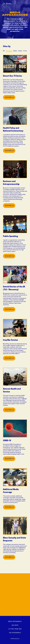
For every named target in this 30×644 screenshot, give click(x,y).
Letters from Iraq (15, 629)
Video (15, 51)
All (4, 51)
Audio (20, 51)
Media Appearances (15, 621)
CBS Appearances (15, 633)
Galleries (15, 625)
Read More (8, 97)
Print (25, 51)
